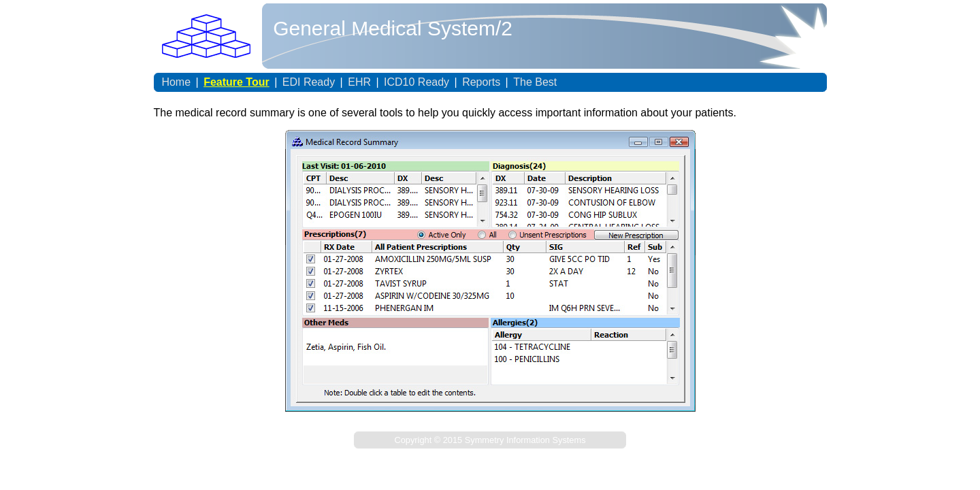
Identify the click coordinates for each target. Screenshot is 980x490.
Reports (481, 82)
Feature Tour (236, 82)
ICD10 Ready (416, 82)
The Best (535, 82)
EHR (359, 82)
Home (176, 82)
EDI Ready (309, 82)
